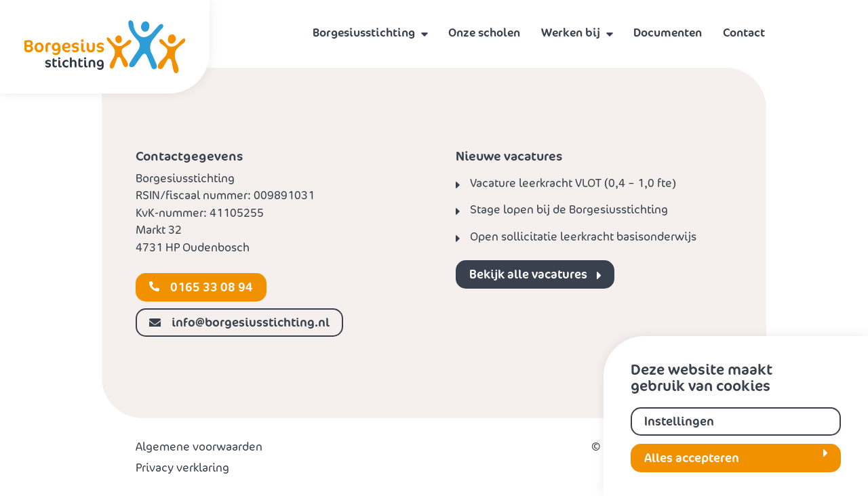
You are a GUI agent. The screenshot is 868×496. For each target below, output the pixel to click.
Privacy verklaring (182, 468)
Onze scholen (484, 33)
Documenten (668, 33)
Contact (744, 33)
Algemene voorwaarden (199, 447)
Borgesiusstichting (364, 33)
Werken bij (571, 33)
